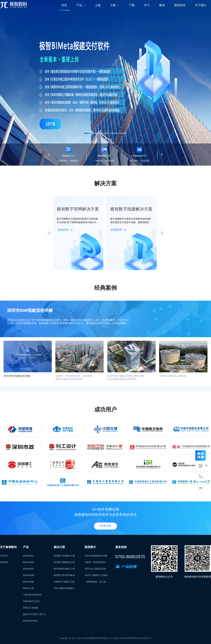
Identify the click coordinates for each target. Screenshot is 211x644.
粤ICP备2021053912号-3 (140, 638)
